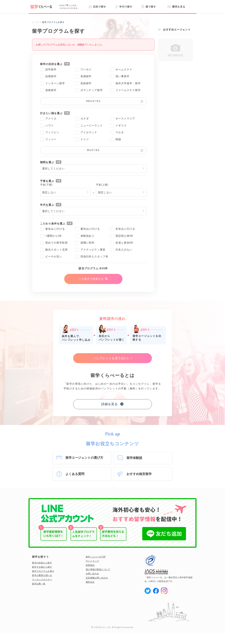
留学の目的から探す (42, 563)
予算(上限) (102, 185)
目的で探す (97, 7)
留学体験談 (134, 458)
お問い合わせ (92, 574)
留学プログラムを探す (43, 571)
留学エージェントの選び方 (84, 458)
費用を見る (176, 7)
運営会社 (90, 582)
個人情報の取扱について (98, 569)
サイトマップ (92, 561)
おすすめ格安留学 (139, 474)
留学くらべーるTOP (96, 557)
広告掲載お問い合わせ (97, 578)
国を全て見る (93, 150)
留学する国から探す (42, 567)
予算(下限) (46, 185)
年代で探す (124, 7)
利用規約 (90, 565)
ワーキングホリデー (42, 580)
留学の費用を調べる (42, 575)
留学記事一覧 (39, 584)
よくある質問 (75, 474)
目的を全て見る (93, 101)
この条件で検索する (91, 279)
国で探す (149, 7)
